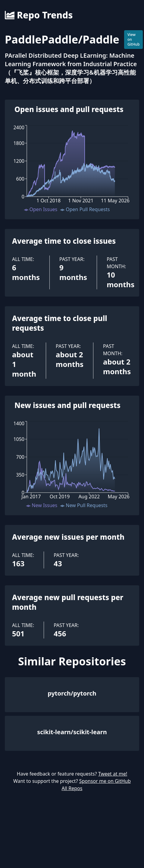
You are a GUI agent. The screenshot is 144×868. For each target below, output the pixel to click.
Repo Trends (39, 15)
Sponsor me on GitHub (105, 781)
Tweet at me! (113, 774)
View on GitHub (134, 39)
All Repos (72, 788)
